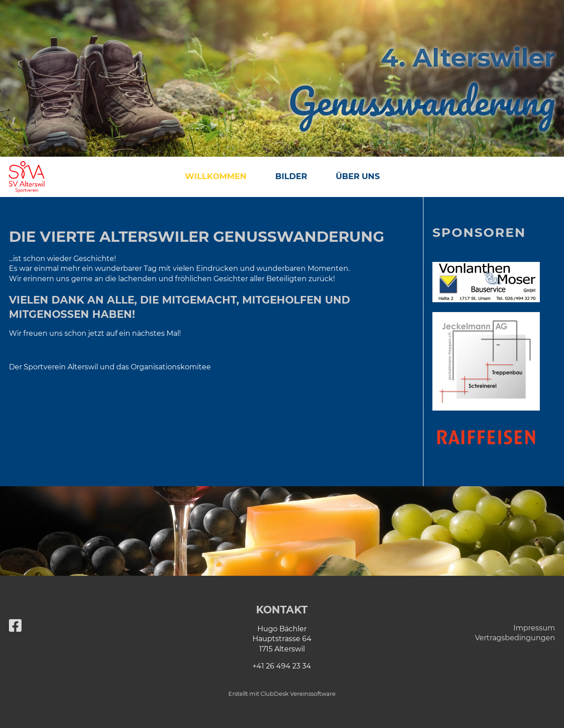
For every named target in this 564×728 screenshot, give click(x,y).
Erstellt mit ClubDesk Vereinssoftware (282, 694)
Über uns (358, 176)
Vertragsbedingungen (515, 638)
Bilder (291, 176)
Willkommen (216, 176)
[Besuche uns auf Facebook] (15, 626)
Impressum (534, 628)
